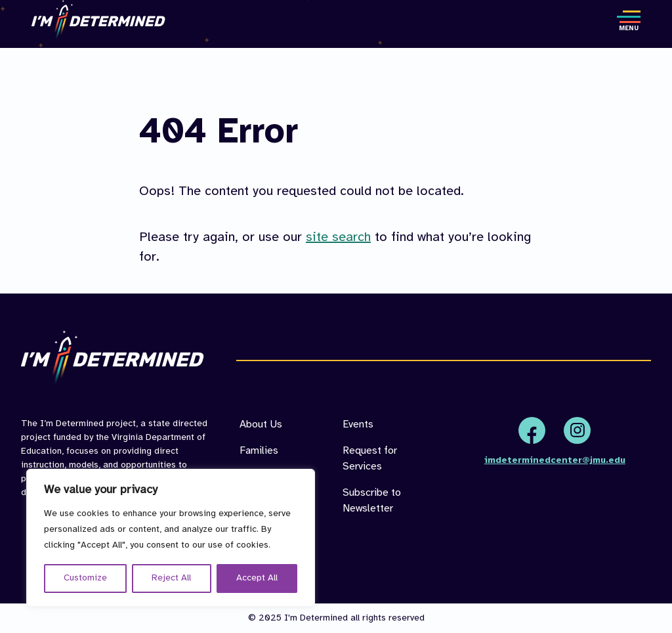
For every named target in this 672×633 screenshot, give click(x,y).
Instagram (577, 430)
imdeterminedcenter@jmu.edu (555, 461)
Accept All (257, 578)
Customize (85, 578)
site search (338, 237)
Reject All (171, 578)
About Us (261, 425)
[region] (171, 538)
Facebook (532, 430)
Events (358, 425)
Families (259, 451)
